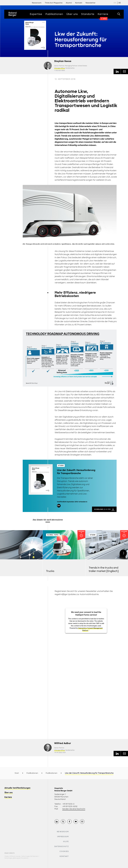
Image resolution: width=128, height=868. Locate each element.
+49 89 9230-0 (68, 804)
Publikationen (32, 773)
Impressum (63, 837)
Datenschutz (62, 846)
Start (17, 773)
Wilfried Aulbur (63, 743)
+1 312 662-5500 (60, 70)
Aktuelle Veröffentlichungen (17, 788)
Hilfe (66, 842)
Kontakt (64, 856)
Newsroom (37, 3)
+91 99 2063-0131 (60, 753)
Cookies (64, 851)
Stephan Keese (63, 61)
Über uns (9, 793)
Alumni (69, 3)
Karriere (8, 797)
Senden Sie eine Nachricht (74, 809)
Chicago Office (60, 68)
